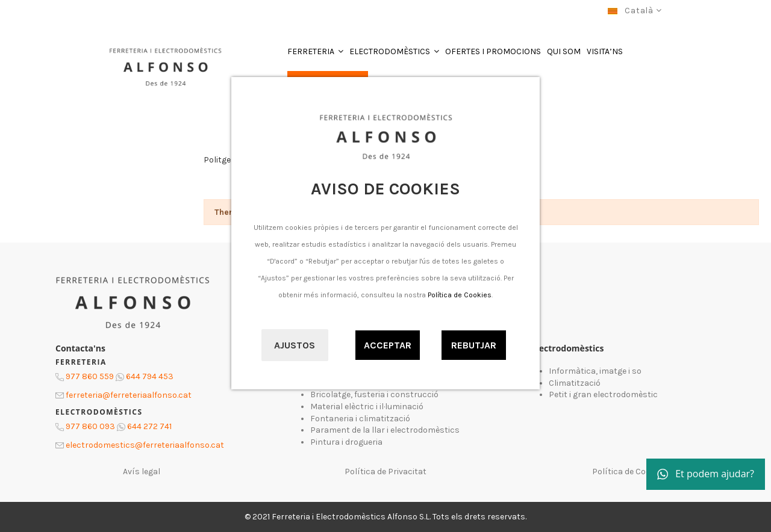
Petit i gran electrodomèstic (603, 394)
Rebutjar (474, 345)
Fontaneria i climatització (360, 419)
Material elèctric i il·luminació (367, 407)
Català (635, 11)
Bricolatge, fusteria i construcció (374, 394)
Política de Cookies (460, 295)
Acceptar (388, 345)
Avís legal (142, 472)
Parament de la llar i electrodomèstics (385, 430)
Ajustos (295, 345)
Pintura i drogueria (346, 442)
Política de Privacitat (385, 472)
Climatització (575, 383)
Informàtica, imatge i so (595, 371)
